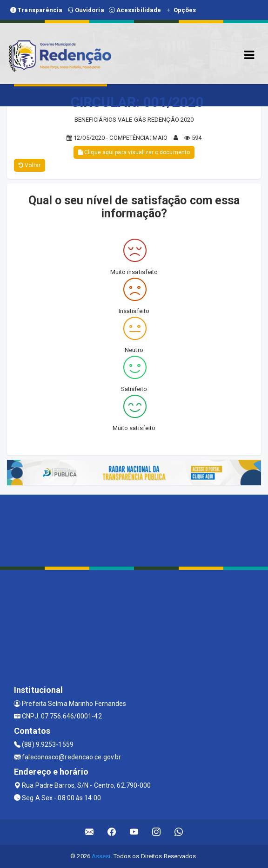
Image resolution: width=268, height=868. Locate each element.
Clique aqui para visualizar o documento (134, 152)
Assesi (101, 856)
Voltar (30, 165)
